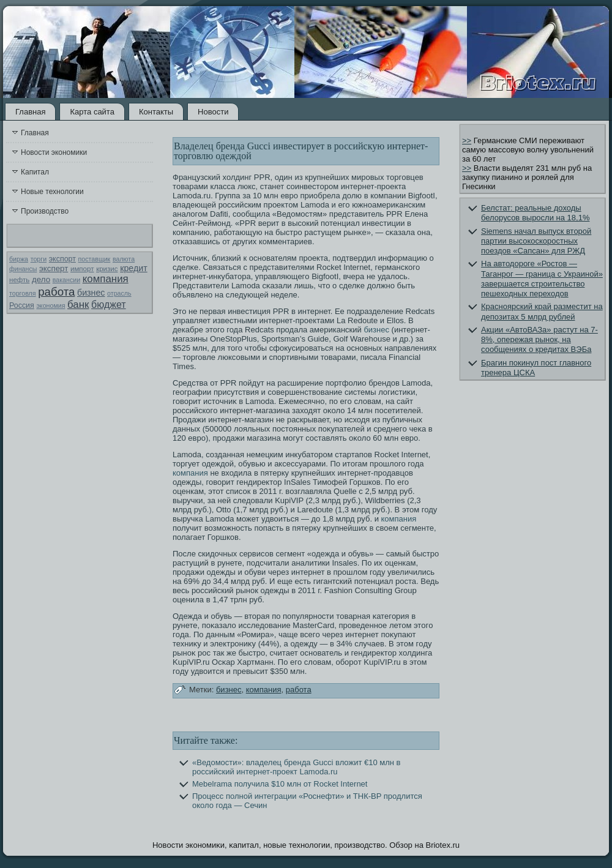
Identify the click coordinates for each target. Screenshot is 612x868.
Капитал (35, 172)
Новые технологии (52, 192)
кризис (107, 269)
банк (78, 305)
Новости (213, 112)
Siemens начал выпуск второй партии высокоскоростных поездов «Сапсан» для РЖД (536, 241)
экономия (50, 305)
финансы (23, 269)
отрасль (119, 293)
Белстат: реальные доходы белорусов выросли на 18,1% (535, 213)
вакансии (66, 280)
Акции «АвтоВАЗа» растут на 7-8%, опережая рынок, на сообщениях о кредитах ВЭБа (539, 340)
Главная (30, 112)
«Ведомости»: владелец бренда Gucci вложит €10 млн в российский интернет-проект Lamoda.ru (297, 767)
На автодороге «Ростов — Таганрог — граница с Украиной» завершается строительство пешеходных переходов (542, 279)
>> (467, 140)
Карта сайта (92, 112)
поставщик (95, 259)
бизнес (91, 293)
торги (39, 259)
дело (41, 279)
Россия (22, 305)
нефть (19, 280)
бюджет (109, 305)
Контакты (156, 112)
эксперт (54, 268)
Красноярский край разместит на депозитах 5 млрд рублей (542, 311)
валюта (124, 259)
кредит (133, 268)
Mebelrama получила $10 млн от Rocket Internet (280, 784)
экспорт (62, 259)
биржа (19, 259)
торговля (23, 293)
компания (106, 279)
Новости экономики (54, 152)
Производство (45, 211)
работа (56, 292)
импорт (82, 269)
